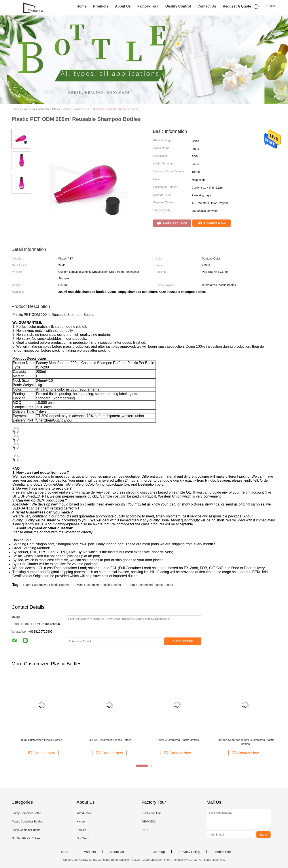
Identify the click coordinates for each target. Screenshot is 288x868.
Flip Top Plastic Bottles (26, 838)
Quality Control (178, 6)
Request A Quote (237, 6)
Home (81, 6)
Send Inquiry (183, 641)
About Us (123, 6)
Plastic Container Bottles (27, 821)
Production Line (152, 813)
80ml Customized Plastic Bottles (42, 740)
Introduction (84, 813)
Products (101, 6)
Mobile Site (223, 852)
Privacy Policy (190, 852)
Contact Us (207, 6)
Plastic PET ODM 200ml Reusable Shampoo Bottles (106, 109)
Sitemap (159, 852)
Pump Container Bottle (26, 830)
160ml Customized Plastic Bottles (98, 585)
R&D (145, 830)
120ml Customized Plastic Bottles (46, 585)
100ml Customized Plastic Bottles (150, 585)
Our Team (83, 838)
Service (81, 830)
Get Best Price (172, 223)
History (81, 821)
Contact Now (212, 223)
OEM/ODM (149, 821)
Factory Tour (148, 6)
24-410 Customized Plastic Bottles (110, 740)
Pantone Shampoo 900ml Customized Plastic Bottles (245, 742)
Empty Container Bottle (26, 813)
